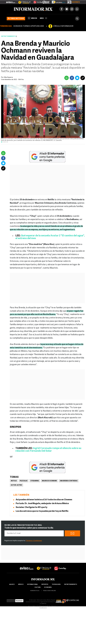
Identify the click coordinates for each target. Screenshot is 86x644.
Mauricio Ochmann (49, 481)
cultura (38, 587)
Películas (24, 481)
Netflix (14, 481)
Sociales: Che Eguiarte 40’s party (31, 507)
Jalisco (12, 584)
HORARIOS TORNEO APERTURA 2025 (29, 26)
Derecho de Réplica (46, 606)
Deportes (45, 584)
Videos (33, 18)
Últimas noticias (16, 19)
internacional (32, 584)
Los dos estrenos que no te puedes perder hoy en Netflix (42, 511)
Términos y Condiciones (34, 541)
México (21, 584)
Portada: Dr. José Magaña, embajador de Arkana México (42, 504)
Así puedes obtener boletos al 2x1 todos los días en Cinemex (44, 500)
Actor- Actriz (16, 485)
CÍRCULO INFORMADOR (63, 26)
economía (48, 587)
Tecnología (56, 584)
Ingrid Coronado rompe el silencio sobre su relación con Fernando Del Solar (48, 450)
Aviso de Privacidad (34, 606)
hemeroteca (35, 591)
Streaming (35, 481)
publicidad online (49, 591)
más (43, 18)
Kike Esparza (8, 77)
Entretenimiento (8, 36)
